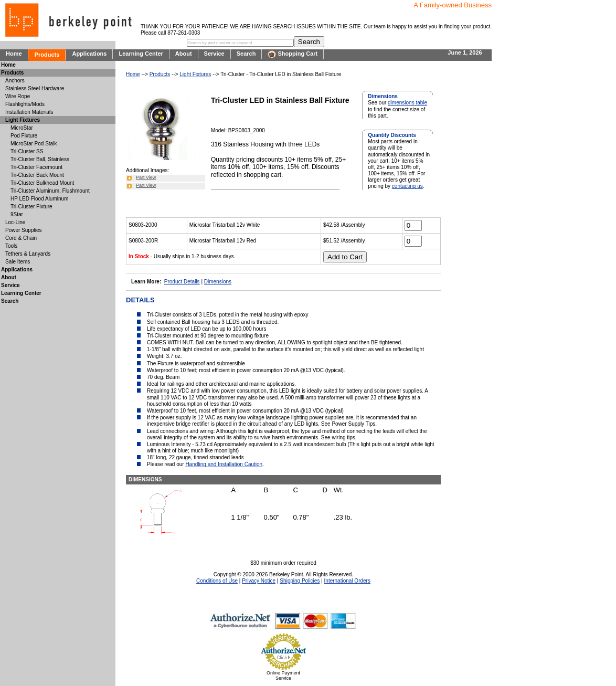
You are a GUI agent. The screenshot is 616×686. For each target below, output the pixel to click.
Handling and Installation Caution (224, 464)
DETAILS (140, 300)
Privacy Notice (259, 581)
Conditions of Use (217, 581)
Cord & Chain (21, 238)
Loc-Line (15, 222)
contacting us (407, 186)
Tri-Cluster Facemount (36, 167)
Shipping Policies (300, 581)
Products (47, 55)
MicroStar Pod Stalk (34, 144)
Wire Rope (18, 96)
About (184, 54)
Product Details (182, 282)
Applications (89, 54)
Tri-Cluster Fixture (31, 207)
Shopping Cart (293, 54)
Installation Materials (29, 112)
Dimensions (218, 282)
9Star (17, 214)
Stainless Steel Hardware (35, 88)
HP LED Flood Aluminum (39, 199)
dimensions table (407, 103)
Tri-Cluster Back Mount (37, 175)
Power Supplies (23, 230)
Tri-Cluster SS (27, 151)
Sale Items (18, 262)
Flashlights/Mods (25, 104)
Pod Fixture (24, 136)
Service (214, 54)
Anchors (15, 81)
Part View (146, 177)
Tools (11, 246)
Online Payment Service (283, 676)
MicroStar (22, 128)
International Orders (347, 581)
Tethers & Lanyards (28, 254)
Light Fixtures (195, 74)
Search (246, 54)
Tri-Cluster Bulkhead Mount (42, 183)
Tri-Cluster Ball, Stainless (40, 159)
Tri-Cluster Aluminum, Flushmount (50, 191)
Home (14, 54)
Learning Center (141, 54)
